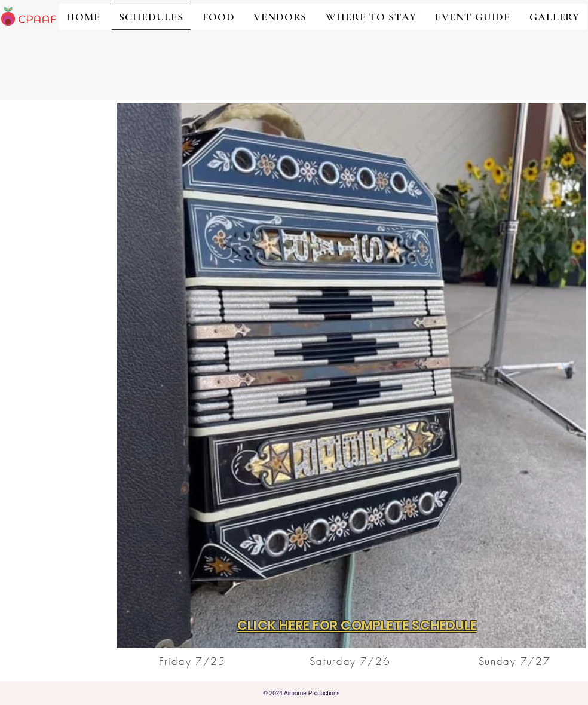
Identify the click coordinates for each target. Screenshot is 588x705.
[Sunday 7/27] (516, 661)
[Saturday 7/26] (351, 661)
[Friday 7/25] (194, 661)
